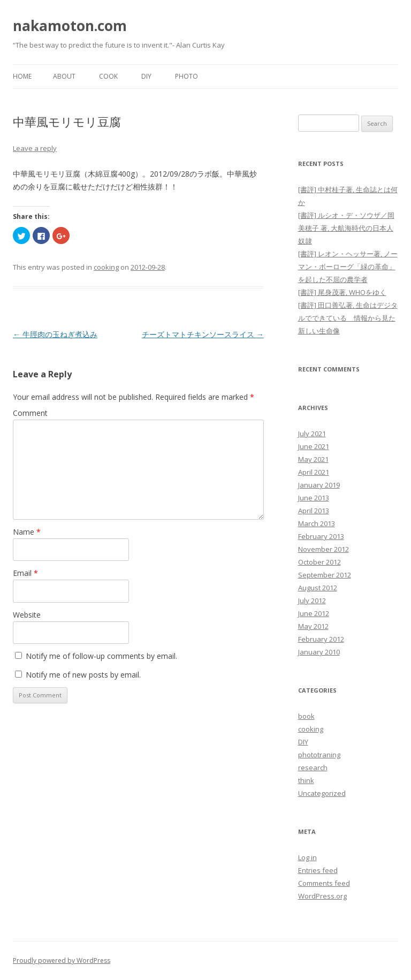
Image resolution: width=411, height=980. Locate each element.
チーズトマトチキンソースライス (203, 334)
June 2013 (314, 498)
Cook (108, 76)
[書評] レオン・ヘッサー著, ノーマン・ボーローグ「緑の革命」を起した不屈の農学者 (348, 267)
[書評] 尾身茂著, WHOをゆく (342, 292)
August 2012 (318, 588)
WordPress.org (322, 896)
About (64, 76)
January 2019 (319, 485)
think (306, 780)
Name (27, 532)
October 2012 (319, 562)
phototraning (319, 755)
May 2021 (313, 459)
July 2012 (312, 601)
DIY (146, 76)
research (313, 768)
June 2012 (314, 613)
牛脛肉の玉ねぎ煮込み (55, 334)
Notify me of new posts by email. (83, 675)
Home (22, 76)
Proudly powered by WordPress (62, 960)
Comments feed (324, 883)
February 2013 (321, 536)
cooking (106, 267)
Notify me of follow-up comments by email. (101, 656)
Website (27, 615)
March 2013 (317, 523)
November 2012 (324, 549)
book (306, 716)
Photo (187, 76)
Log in (307, 857)
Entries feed (318, 870)
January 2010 (319, 652)
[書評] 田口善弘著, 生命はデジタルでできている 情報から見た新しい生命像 (348, 318)
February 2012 (321, 639)
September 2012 (325, 575)
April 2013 (314, 511)
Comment (30, 413)
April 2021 (314, 472)
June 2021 (314, 446)
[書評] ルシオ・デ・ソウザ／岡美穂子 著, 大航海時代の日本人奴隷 (346, 228)
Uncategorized (322, 793)
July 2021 (312, 434)
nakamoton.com (70, 26)
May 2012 (313, 626)
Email (25, 573)
